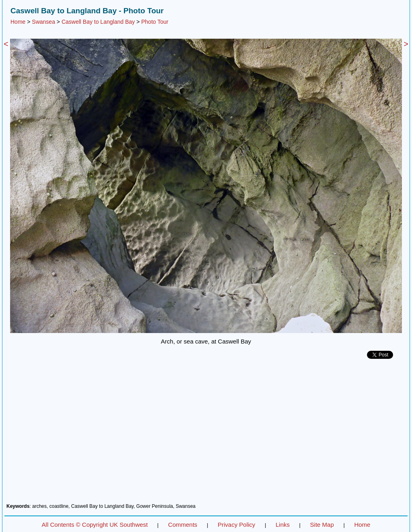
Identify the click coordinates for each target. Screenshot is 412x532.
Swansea (43, 22)
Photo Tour (155, 22)
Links (283, 525)
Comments (183, 525)
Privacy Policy (236, 525)
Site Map (322, 525)
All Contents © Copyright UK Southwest (95, 525)
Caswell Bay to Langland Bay (98, 22)
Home (18, 22)
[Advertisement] (206, 434)
